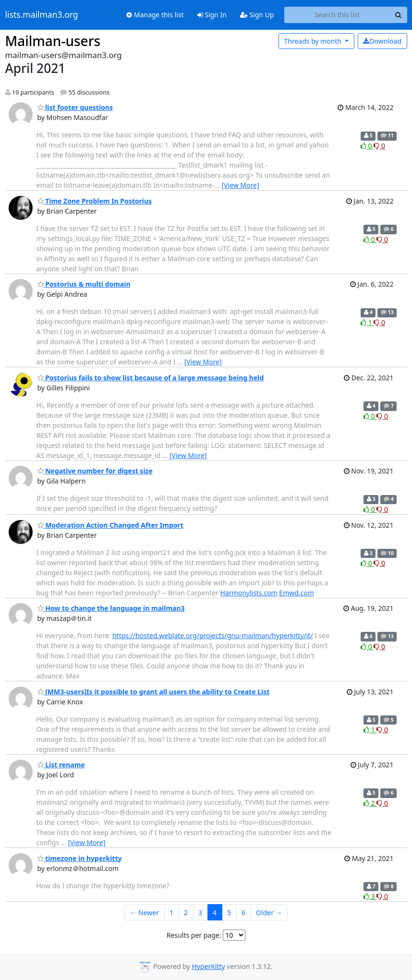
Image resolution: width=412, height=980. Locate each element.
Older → (269, 913)
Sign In (212, 15)
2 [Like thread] (370, 803)
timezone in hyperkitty (80, 858)
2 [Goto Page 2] (186, 913)
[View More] (240, 185)
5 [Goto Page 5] (229, 913)
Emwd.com (297, 593)
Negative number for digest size (95, 471)
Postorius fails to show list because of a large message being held (151, 378)
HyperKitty (208, 966)
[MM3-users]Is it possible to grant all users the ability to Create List (154, 692)
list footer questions (75, 107)
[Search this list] (337, 15)
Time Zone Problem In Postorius (95, 201)
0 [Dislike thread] (379, 146)
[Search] (399, 15)
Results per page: (194, 935)
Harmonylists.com (249, 593)
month (313, 41)
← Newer (144, 913)
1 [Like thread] (367, 322)
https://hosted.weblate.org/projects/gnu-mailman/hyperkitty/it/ (213, 635)
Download (382, 41)
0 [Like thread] (367, 146)
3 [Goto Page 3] (200, 913)
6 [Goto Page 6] (243, 913)
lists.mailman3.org (42, 15)
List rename (61, 765)
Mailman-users (53, 41)
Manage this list (155, 15)
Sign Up (257, 15)
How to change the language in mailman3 (111, 608)
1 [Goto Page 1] (171, 913)
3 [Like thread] (370, 896)
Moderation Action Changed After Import (110, 525)
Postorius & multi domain (84, 284)
